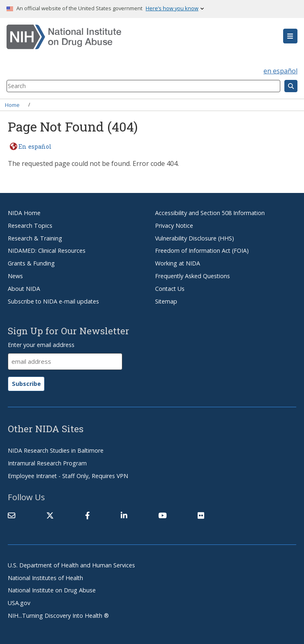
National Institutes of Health (45, 578)
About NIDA (24, 289)
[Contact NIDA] (11, 515)
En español (35, 146)
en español (280, 71)
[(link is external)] (50, 515)
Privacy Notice (174, 226)
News (15, 276)
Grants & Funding (31, 263)
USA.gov (19, 603)
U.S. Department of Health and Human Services (71, 565)
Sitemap (166, 301)
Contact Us (170, 289)
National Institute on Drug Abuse (52, 590)
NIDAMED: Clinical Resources (47, 251)
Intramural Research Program (47, 463)
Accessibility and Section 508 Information (210, 213)
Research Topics (30, 226)
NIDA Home (24, 213)
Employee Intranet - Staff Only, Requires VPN (68, 476)
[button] (290, 36)
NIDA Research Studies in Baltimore (56, 450)
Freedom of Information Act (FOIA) (202, 251)
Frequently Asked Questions (193, 276)
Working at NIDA (178, 263)
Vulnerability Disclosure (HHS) (195, 238)
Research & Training (35, 238)
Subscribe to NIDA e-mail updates (53, 301)
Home (12, 104)
